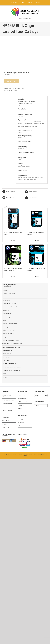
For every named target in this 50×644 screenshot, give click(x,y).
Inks (5, 320)
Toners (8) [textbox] (40, 396)
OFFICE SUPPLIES (7, 287)
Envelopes (7, 310)
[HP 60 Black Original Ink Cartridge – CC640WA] (37, 219)
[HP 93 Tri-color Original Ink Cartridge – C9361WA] (37, 255)
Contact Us (22, 422)
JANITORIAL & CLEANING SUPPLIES (12, 347)
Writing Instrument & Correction (12, 340)
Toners (23, 89)
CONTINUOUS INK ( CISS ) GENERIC (12, 367)
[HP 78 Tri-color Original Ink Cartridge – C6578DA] (13, 219)
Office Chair (7, 357)
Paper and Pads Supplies (10, 330)
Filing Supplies (8, 314)
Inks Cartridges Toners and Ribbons (12, 370)
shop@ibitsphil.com (34, 2)
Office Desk (7, 360)
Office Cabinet (8, 354)
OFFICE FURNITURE (8, 351)
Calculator (7, 297)
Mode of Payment (23, 398)
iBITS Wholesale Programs (7, 396)
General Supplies (8, 317)
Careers (21, 426)
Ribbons (6, 374)
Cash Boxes (7, 300)
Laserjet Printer (10, 90)
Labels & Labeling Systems (11, 324)
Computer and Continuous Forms (12, 307)
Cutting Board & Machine (10, 304)
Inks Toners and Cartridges (15, 89)
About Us (21, 419)
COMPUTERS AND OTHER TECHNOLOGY (13, 344)
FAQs (20, 409)
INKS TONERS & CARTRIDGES (10, 364)
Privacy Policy (6, 417)
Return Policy (6, 427)
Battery (6, 290)
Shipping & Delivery (24, 402)
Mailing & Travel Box (9, 327)
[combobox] (41, 395)
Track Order (22, 405)
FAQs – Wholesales (8, 403)
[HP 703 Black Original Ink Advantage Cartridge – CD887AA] (13, 255)
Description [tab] (5, 98)
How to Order (22, 395)
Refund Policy (7, 421)
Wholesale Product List (9, 400)
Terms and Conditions (8, 414)
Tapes (6, 337)
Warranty (5, 424)
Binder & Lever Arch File (10, 293)
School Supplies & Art (9, 334)
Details (14, 240)
